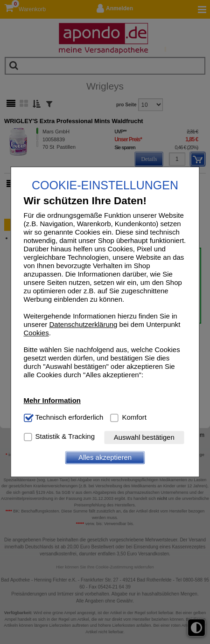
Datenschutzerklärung (84, 325)
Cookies (36, 333)
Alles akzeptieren (105, 458)
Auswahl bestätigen (144, 438)
